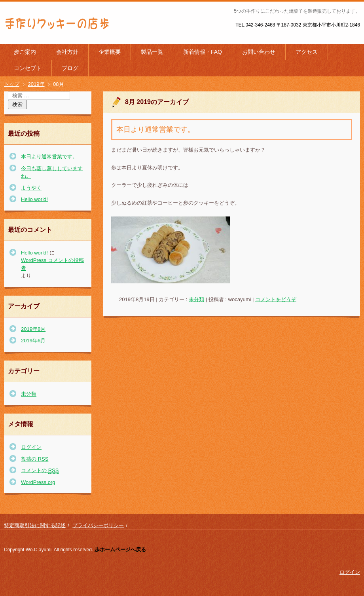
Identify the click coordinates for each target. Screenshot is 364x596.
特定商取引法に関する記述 (35, 525)
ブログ (70, 68)
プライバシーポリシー (98, 525)
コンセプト (28, 68)
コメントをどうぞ (276, 299)
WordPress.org (38, 482)
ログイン (31, 447)
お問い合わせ (259, 52)
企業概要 (110, 52)
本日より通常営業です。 (155, 129)
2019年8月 (33, 329)
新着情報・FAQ (203, 52)
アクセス (307, 52)
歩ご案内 (25, 52)
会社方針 (67, 52)
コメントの (40, 471)
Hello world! (34, 199)
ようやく (31, 188)
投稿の (35, 459)
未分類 (196, 299)
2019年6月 (33, 341)
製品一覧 (152, 52)
